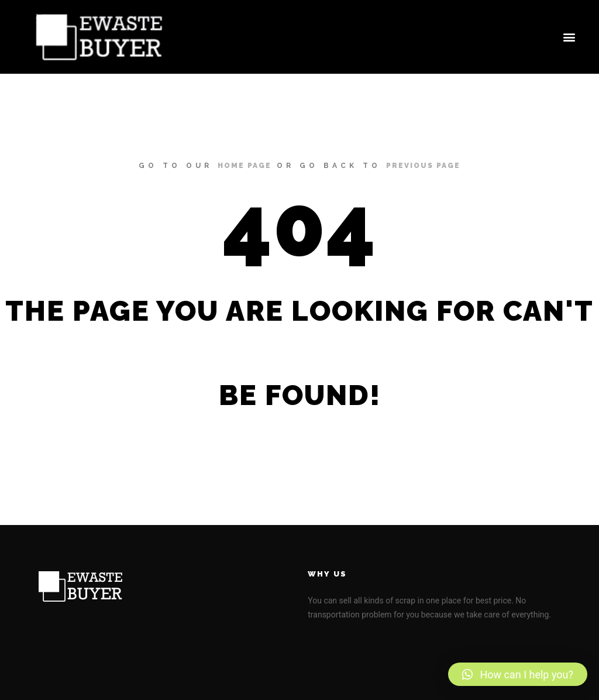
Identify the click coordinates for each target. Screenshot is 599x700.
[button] (569, 37)
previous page (423, 166)
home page (245, 166)
